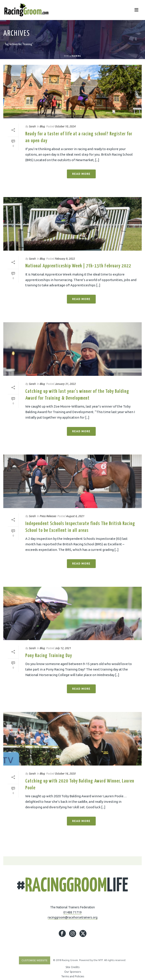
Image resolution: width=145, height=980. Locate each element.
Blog (42, 126)
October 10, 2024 (65, 126)
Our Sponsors (73, 972)
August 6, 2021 (75, 516)
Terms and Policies (73, 976)
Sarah (32, 126)
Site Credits (72, 967)
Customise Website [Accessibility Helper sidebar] (35, 960)
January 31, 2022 (65, 384)
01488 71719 (72, 912)
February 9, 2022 (65, 259)
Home (67, 56)
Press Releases (48, 516)
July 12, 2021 (63, 648)
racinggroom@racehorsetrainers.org (73, 917)
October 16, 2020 (65, 774)
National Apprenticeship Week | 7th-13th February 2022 (78, 266)
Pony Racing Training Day (49, 656)
